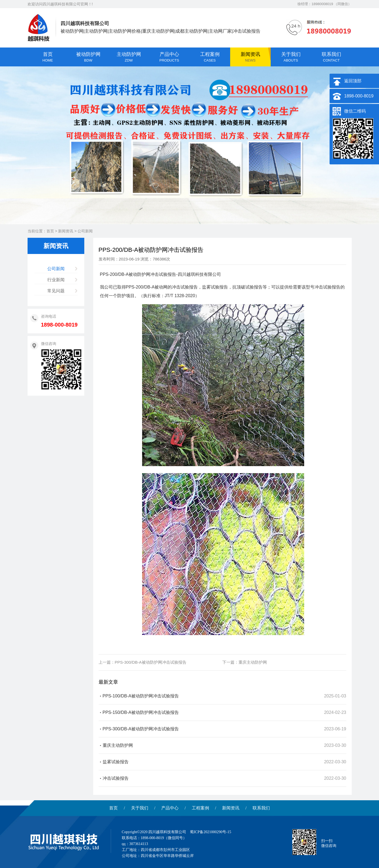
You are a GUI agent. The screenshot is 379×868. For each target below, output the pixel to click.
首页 (50, 231)
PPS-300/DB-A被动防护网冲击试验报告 (151, 662)
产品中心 (170, 808)
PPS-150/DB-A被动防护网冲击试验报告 (141, 712)
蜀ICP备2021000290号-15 (210, 832)
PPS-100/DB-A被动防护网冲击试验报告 (141, 696)
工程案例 (200, 808)
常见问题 (56, 291)
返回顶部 (353, 81)
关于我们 (140, 808)
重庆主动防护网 (253, 662)
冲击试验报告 (116, 778)
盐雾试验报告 (116, 762)
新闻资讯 (66, 231)
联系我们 (261, 808)
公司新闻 (85, 231)
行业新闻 (56, 280)
